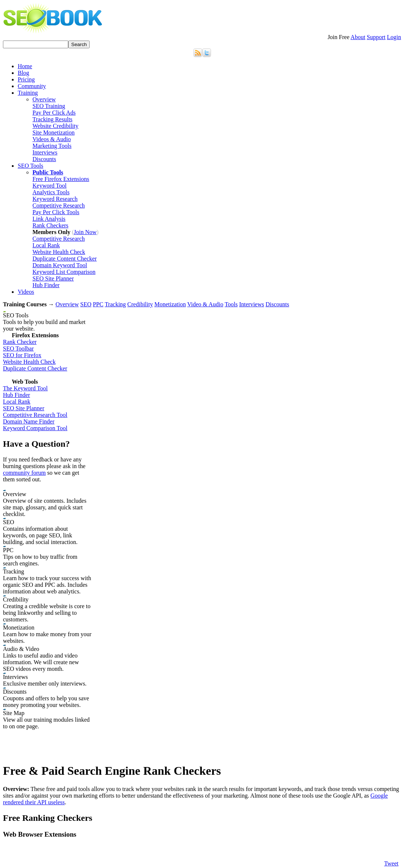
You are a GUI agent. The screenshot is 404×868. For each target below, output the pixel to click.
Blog (23, 73)
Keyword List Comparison (64, 272)
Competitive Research (59, 205)
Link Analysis (49, 219)
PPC (98, 304)
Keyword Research (55, 199)
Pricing (26, 79)
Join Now (85, 232)
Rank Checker (20, 342)
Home (25, 66)
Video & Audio (205, 304)
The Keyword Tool (25, 388)
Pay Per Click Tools (56, 212)
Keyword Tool (49, 186)
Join (339, 37)
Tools (231, 304)
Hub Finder (46, 285)
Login (394, 37)
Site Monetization (53, 133)
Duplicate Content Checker (65, 259)
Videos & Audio (52, 139)
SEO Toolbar (18, 348)
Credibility (140, 304)
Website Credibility (55, 126)
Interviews (45, 152)
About (358, 37)
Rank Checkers (50, 225)
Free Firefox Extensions (61, 179)
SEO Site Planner (53, 278)
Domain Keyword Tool (60, 265)
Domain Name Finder (29, 421)
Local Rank (46, 245)
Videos (26, 292)
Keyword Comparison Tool (35, 428)
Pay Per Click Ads (54, 113)
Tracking (115, 304)
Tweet (391, 863)
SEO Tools (30, 166)
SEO (86, 304)
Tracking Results (52, 119)
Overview (44, 99)
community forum (24, 473)
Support (376, 37)
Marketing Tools (52, 146)
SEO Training (49, 106)
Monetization (170, 304)
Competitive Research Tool (35, 415)
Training (28, 93)
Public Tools (48, 172)
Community (32, 86)
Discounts (44, 159)
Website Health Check (59, 252)
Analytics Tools (51, 192)
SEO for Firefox (22, 355)
